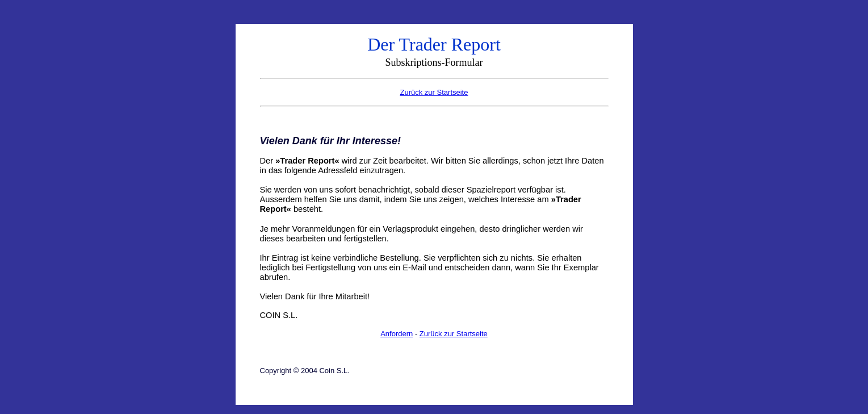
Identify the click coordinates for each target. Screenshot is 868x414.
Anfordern (397, 334)
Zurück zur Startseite (454, 334)
